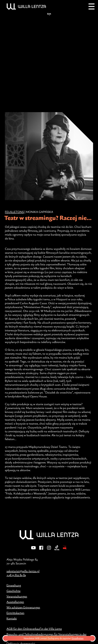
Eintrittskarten (15, 613)
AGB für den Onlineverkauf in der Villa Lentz (34, 629)
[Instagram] (49, 550)
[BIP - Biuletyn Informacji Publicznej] (65, 550)
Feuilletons (14, 212)
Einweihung (14, 585)
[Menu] (92, 6)
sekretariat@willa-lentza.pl (23, 571)
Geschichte (13, 591)
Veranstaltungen (17, 596)
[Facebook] (41, 550)
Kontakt (12, 618)
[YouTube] (33, 550)
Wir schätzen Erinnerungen (23, 607)
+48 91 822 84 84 (16, 575)
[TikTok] (57, 550)
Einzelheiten (78, 638)
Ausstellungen (15, 602)
